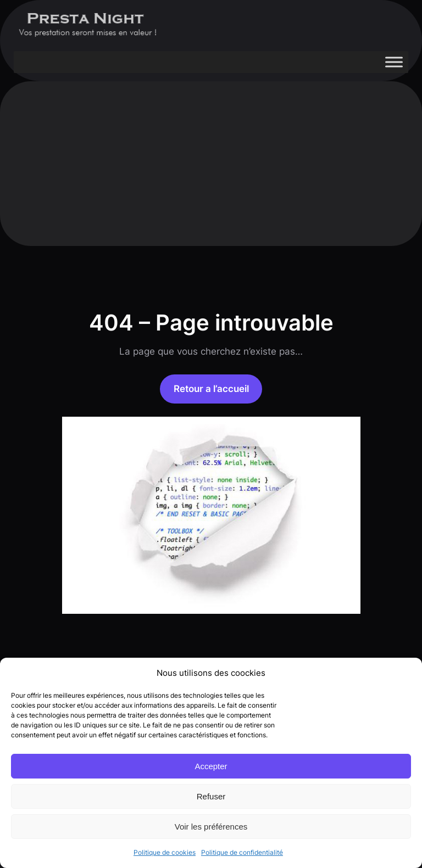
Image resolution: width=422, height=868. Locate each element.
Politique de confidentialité (242, 852)
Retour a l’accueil (211, 389)
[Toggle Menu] (394, 62)
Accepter (211, 766)
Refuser (211, 796)
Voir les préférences (211, 827)
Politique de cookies (165, 852)
